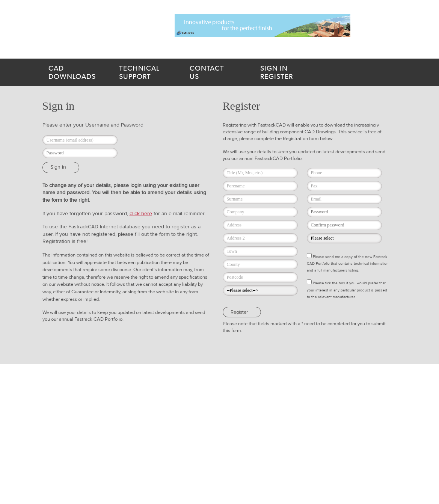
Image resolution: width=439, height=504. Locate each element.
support (145, 72)
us (216, 72)
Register (293, 72)
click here (141, 214)
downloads (75, 72)
